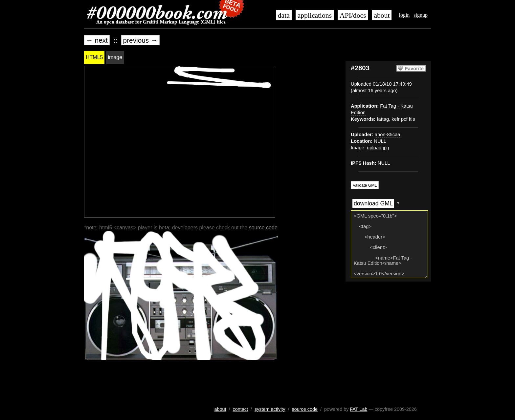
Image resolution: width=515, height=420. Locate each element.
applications (315, 15)
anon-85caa (388, 135)
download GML (373, 203)
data (284, 15)
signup (421, 15)
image (115, 57)
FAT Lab (358, 409)
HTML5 (94, 57)
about (382, 15)
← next (97, 40)
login (404, 15)
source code (263, 228)
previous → (140, 40)
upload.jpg (378, 148)
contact (240, 409)
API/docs (353, 15)
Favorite (414, 69)
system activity (270, 409)
